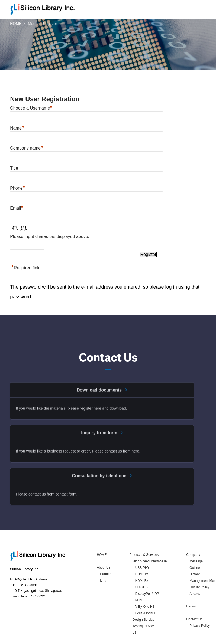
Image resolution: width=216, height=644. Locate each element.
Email (17, 208)
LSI (135, 608)
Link (103, 556)
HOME (16, 24)
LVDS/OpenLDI (146, 589)
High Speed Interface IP (150, 537)
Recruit (191, 582)
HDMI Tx (142, 550)
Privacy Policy (200, 601)
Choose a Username (31, 108)
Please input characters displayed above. (50, 237)
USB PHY (142, 543)
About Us (103, 543)
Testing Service (144, 602)
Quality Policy (199, 563)
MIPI (139, 576)
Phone (17, 188)
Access (195, 569)
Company (193, 530)
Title (14, 168)
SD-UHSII (142, 563)
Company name (27, 148)
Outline (195, 543)
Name (17, 128)
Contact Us (194, 595)
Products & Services (144, 530)
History (194, 550)
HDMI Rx (142, 556)
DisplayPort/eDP (147, 569)
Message (196, 537)
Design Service (144, 595)
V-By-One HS (145, 582)
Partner (105, 550)
